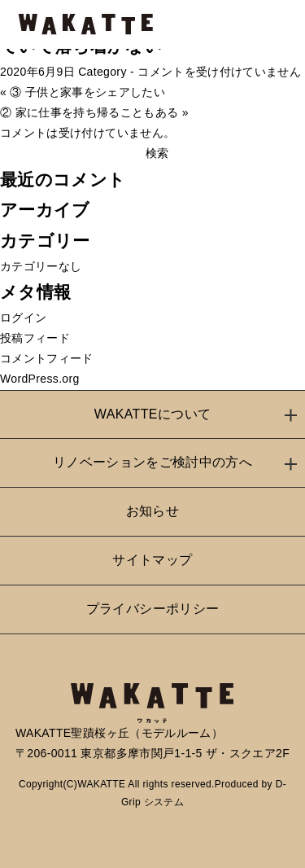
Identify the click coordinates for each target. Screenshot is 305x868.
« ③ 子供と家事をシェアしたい (83, 92)
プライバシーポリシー (153, 609)
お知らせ (152, 511)
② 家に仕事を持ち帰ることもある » (94, 112)
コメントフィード (47, 358)
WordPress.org (40, 379)
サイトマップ (152, 560)
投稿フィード (35, 338)
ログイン (23, 318)
